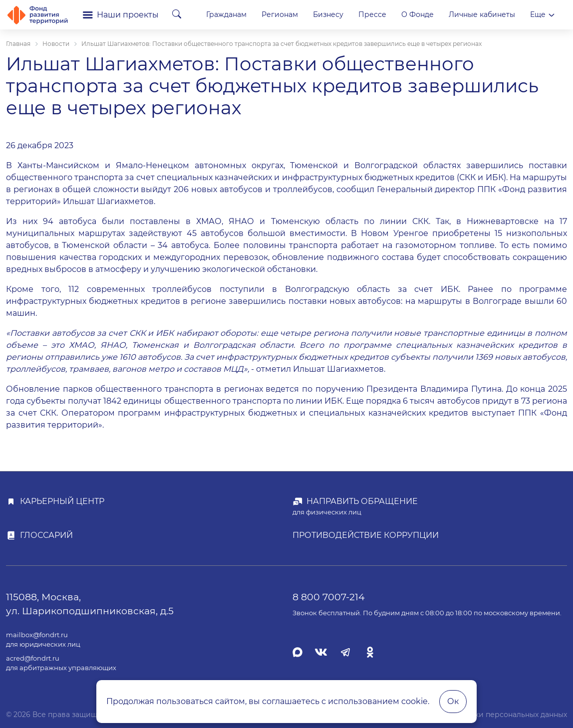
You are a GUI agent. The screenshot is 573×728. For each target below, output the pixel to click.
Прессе (454, 14)
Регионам (361, 14)
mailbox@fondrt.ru (37, 635)
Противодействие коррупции (366, 535)
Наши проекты (121, 15)
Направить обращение (362, 501)
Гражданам (308, 14)
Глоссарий (46, 535)
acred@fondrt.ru (33, 658)
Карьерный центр (62, 501)
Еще (543, 14)
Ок (453, 701)
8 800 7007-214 (329, 597)
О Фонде (499, 14)
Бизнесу (410, 14)
